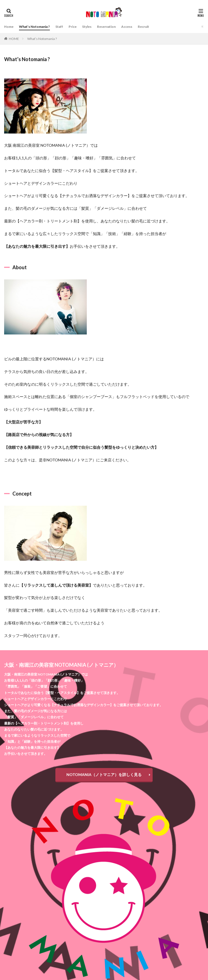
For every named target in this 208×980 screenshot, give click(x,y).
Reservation (106, 27)
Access (127, 27)
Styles (87, 27)
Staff (59, 27)
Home (9, 27)
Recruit (143, 27)
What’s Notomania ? (34, 27)
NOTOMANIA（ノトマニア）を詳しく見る (104, 775)
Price (73, 27)
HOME (14, 39)
